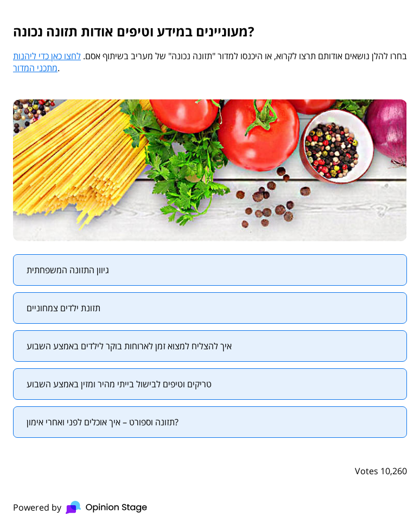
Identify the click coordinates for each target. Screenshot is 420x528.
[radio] (210, 270)
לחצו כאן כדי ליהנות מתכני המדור (47, 62)
